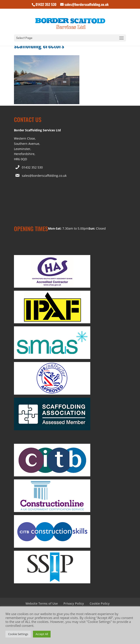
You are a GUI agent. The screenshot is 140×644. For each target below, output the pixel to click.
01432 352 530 (32, 167)
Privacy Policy (74, 603)
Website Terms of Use (42, 603)
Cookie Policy (100, 603)
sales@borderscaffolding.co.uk (44, 176)
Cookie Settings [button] (18, 634)
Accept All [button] (42, 634)
